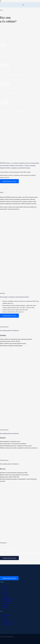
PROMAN (5, 607)
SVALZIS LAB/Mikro (7, 601)
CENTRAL (5, 605)
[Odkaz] (11, 6)
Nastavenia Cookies (7, 624)
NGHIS (4, 588)
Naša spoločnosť (6, 615)
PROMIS (5, 586)
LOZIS (4, 595)
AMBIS (4, 590)
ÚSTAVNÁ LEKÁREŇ (8, 599)
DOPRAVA (5, 603)
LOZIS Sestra (6, 597)
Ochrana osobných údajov (8, 622)
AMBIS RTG (6, 593)
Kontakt (4, 620)
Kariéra (4, 617)
